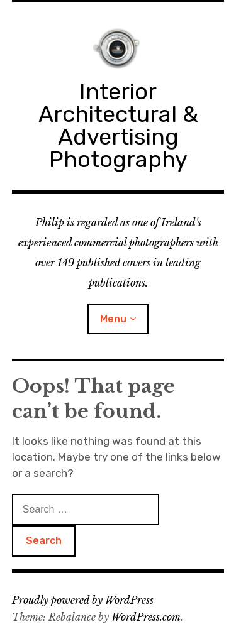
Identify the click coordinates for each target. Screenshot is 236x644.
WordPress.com (146, 617)
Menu (113, 319)
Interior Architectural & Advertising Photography (118, 125)
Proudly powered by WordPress (83, 600)
